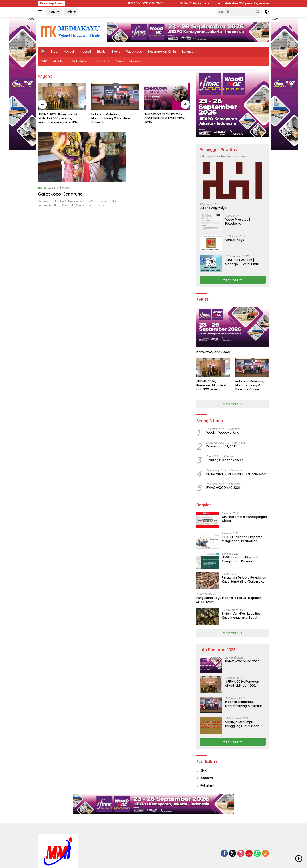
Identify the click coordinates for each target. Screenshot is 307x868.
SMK (44, 61)
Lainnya (188, 52)
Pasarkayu (134, 52)
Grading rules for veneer (225, 460)
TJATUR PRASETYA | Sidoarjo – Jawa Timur (242, 262)
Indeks (71, 12)
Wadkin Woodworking (223, 432)
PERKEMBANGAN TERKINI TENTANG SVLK (236, 474)
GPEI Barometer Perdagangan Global (244, 519)
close (32, 19)
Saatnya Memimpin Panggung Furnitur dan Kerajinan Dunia (242, 724)
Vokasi (69, 52)
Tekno (120, 61)
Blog (54, 52)
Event (116, 52)
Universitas (101, 61)
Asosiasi (136, 61)
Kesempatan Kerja (162, 52)
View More (233, 279)
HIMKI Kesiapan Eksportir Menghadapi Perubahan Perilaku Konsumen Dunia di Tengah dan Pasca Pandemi (242, 559)
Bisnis (101, 52)
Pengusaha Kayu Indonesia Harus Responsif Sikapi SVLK (229, 600)
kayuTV (54, 12)
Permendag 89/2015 (221, 446)
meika (42, 187)
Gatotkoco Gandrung (60, 193)
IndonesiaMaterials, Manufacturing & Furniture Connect (110, 118)
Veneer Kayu (235, 240)
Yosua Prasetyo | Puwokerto (238, 222)
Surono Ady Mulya (213, 208)
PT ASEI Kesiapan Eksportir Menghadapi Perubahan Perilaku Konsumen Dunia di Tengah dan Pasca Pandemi (242, 539)
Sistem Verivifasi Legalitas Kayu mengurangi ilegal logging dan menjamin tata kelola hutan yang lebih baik (243, 616)
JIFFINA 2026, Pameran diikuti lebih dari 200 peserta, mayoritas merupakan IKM (60, 118)
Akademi (60, 61)
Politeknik (79, 61)
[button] (258, 12)
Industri (85, 52)
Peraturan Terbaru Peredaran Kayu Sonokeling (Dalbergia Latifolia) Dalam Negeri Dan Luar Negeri (244, 579)
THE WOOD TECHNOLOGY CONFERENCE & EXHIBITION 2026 (163, 118)
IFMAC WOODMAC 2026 (159, 3)
